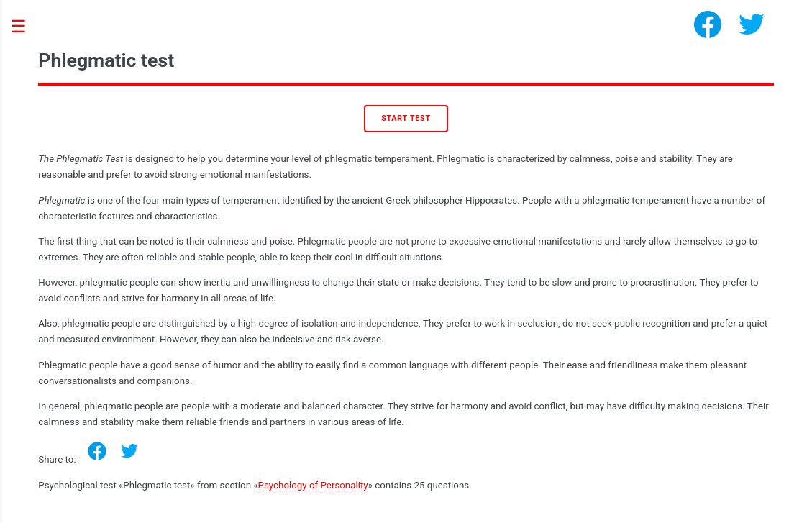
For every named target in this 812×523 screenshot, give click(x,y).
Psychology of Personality (313, 485)
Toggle (26, 27)
